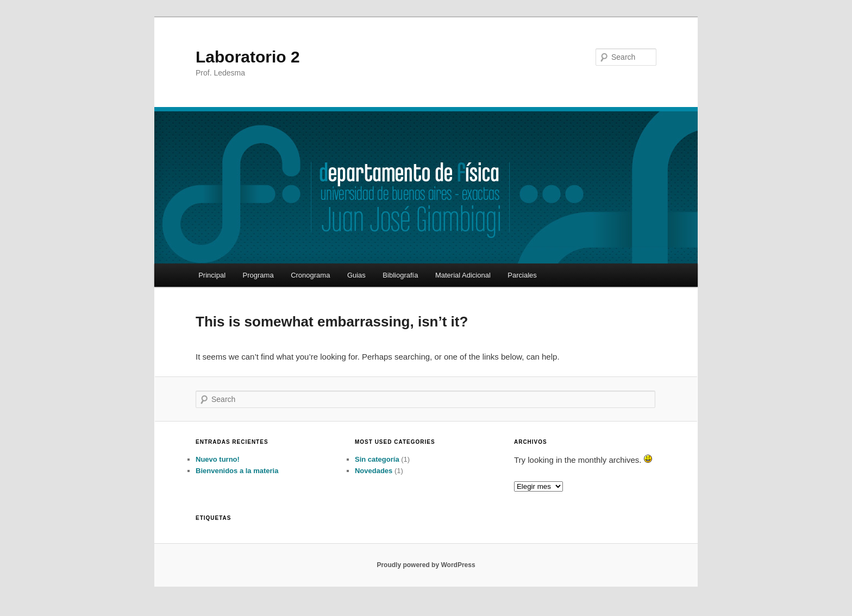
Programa (258, 275)
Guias (356, 275)
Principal (212, 275)
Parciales (522, 275)
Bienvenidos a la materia (237, 471)
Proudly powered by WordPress (426, 565)
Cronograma (310, 275)
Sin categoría (377, 459)
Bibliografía (400, 275)
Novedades (374, 471)
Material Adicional (463, 275)
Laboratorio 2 (248, 57)
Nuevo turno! (218, 459)
